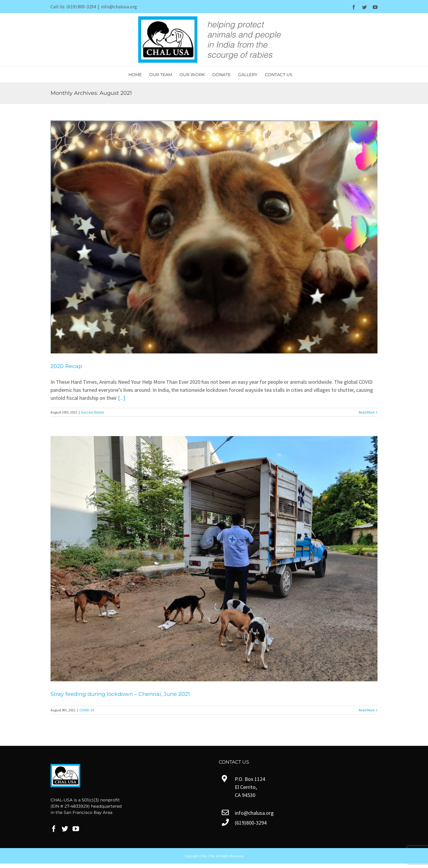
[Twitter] (65, 829)
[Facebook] (54, 829)
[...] (122, 398)
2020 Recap (66, 366)
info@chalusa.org (119, 7)
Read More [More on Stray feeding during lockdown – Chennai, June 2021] (367, 710)
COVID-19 (87, 710)
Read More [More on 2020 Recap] (367, 412)
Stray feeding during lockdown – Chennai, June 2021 (120, 694)
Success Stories (93, 412)
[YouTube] (76, 829)
